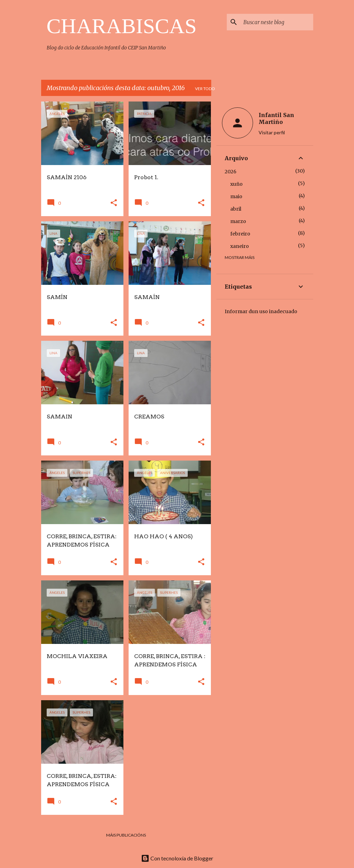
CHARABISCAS (122, 26)
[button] (114, 203)
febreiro (240, 234)
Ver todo (205, 89)
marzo (238, 221)
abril (236, 209)
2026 (231, 172)
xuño (236, 184)
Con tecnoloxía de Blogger (177, 858)
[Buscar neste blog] (277, 22)
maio (236, 196)
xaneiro (240, 246)
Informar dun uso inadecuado (261, 311)
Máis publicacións (126, 835)
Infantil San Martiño (276, 118)
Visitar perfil (272, 132)
